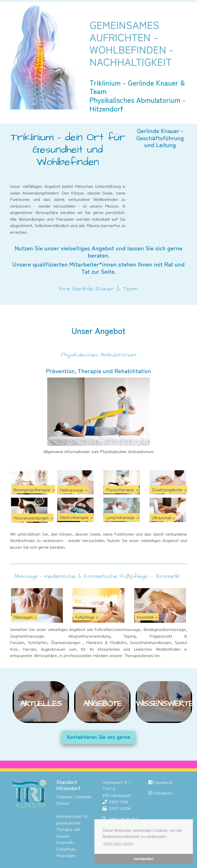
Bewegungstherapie (32, 489)
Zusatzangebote (167, 489)
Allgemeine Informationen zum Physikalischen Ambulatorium (98, 451)
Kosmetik (145, 617)
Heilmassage (72, 490)
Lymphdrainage (120, 517)
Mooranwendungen (31, 518)
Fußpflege (85, 617)
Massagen (23, 617)
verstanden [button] (144, 859)
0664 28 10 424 (124, 819)
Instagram (163, 793)
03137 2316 (118, 801)
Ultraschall (161, 517)
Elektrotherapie (74, 517)
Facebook (161, 782)
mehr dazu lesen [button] (119, 844)
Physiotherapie (120, 489)
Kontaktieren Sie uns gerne (98, 737)
